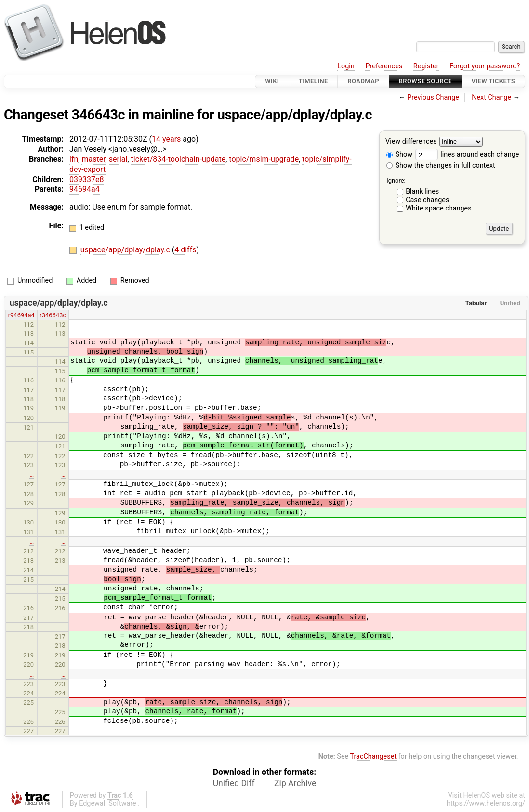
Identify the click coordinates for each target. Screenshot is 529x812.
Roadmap (363, 81)
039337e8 (86, 179)
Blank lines (422, 191)
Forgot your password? (485, 66)
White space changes (439, 208)
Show (399, 154)
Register (426, 66)
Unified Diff (234, 783)
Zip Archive (295, 783)
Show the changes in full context (441, 165)
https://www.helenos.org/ (486, 804)
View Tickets (493, 81)
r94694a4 (21, 315)
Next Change (491, 98)
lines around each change (467, 154)
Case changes (427, 200)
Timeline (313, 81)
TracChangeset (373, 756)
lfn (74, 159)
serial (118, 159)
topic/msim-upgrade (264, 159)
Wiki (272, 81)
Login (346, 66)
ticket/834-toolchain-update (179, 159)
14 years (166, 139)
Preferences (384, 66)
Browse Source (425, 81)
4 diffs (185, 250)
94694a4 (85, 189)
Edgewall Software (108, 804)
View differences (411, 142)
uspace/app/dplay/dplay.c (295, 115)
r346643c (53, 315)
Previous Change (433, 98)
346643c (99, 115)
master (93, 159)
